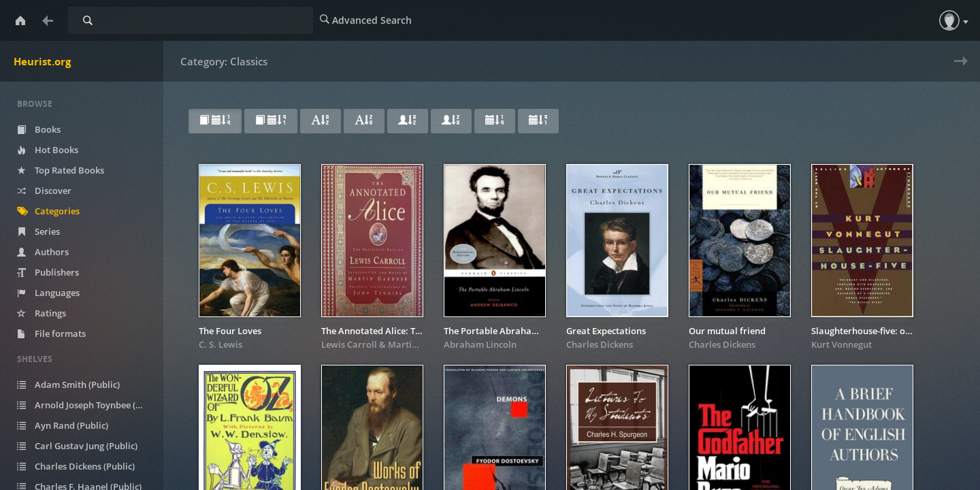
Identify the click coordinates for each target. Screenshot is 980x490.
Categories (59, 211)
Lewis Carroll (349, 344)
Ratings (52, 313)
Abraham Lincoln (480, 344)
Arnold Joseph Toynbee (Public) (90, 405)
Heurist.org (42, 61)
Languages (59, 293)
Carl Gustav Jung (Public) (87, 446)
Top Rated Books (71, 170)
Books (49, 129)
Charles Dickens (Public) (86, 466)
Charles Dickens (600, 344)
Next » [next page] (958, 70)
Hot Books (58, 150)
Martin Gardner (421, 344)
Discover (54, 191)
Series (49, 231)
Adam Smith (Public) (79, 385)
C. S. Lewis (220, 344)
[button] (949, 20)
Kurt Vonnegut (842, 344)
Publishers (58, 272)
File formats (62, 333)
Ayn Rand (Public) (73, 425)
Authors (53, 252)
